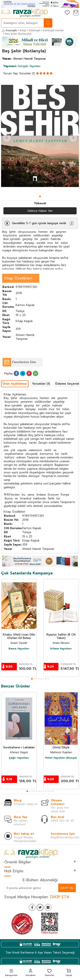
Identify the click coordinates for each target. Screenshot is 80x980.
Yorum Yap (11, 73)
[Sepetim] (76, 13)
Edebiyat (35, 30)
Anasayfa (9, 30)
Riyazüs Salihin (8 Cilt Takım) (61, 637)
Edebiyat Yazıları (54, 30)
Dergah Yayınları (22, 66)
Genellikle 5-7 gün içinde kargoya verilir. (39, 223)
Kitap (23, 30)
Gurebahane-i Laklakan (19, 748)
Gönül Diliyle (61, 748)
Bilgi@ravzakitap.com (65, 837)
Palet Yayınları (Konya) (61, 758)
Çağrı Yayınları (19, 758)
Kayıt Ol (67, 888)
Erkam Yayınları (61, 649)
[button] (40, 196)
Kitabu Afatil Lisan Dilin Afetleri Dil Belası (19, 637)
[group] (40, 136)
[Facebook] (32, 907)
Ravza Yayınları (19, 649)
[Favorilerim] (67, 13)
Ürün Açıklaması (15, 384)
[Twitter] (40, 907)
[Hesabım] (59, 13)
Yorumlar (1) (27, 73)
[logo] (24, 13)
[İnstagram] (48, 907)
